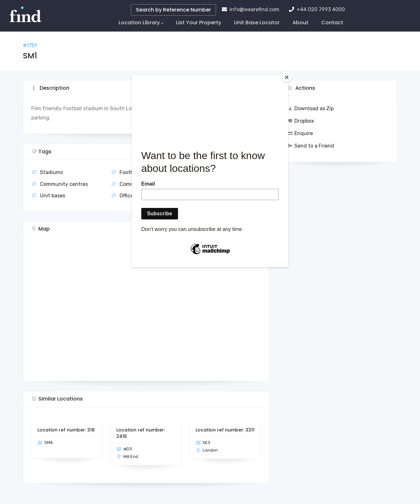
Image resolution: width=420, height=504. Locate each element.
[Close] (287, 77)
